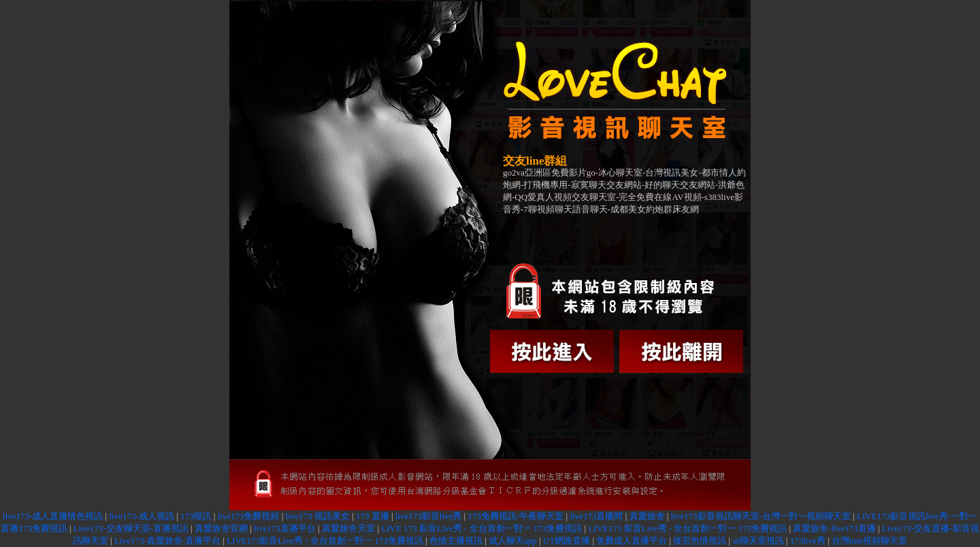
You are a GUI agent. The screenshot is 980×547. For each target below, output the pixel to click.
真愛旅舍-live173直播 (834, 528)
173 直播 (373, 516)
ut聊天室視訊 (758, 541)
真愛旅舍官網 (221, 528)
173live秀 (808, 541)
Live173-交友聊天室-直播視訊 (131, 528)
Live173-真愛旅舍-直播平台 (167, 541)
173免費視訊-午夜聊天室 (516, 516)
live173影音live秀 (429, 516)
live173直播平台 (285, 528)
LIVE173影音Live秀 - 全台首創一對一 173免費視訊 (325, 541)
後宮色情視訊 (700, 541)
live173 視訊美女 (318, 516)
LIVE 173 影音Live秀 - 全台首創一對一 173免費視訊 (481, 528)
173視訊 (196, 516)
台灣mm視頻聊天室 (869, 541)
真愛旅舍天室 (348, 528)
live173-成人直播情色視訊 (53, 516)
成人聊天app (513, 541)
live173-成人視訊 (141, 516)
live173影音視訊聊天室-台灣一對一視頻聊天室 (761, 516)
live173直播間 (596, 516)
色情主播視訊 (456, 541)
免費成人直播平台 (632, 541)
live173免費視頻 (249, 516)
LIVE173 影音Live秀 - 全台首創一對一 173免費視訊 (687, 528)
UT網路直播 (567, 541)
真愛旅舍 (647, 516)
